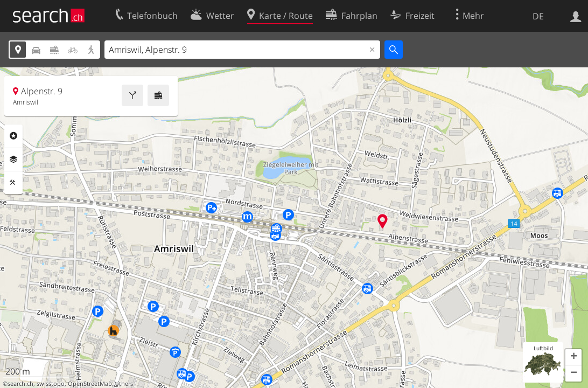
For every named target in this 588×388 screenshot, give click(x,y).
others (124, 384)
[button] (573, 357)
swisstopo (51, 384)
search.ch (20, 384)
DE (538, 16)
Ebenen (13, 160)
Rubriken (13, 136)
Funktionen (13, 183)
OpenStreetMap (90, 384)
